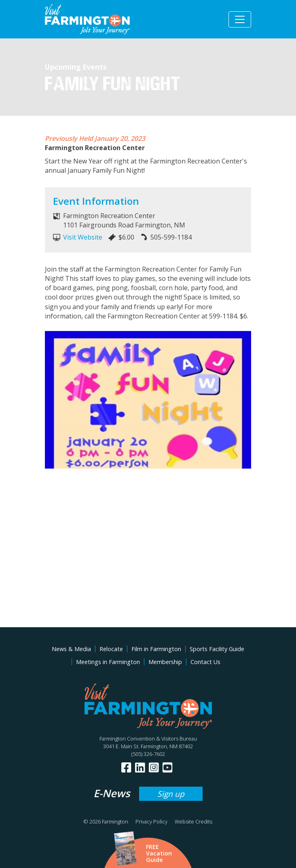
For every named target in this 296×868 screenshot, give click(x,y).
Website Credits (193, 821)
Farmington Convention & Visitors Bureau (148, 739)
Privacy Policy (151, 821)
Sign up (171, 794)
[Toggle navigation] (240, 19)
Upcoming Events (76, 67)
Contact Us (205, 662)
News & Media (71, 649)
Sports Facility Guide (217, 649)
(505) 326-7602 (148, 754)
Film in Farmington (156, 649)
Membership (165, 662)
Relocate (111, 649)
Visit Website (83, 237)
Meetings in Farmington (108, 662)
